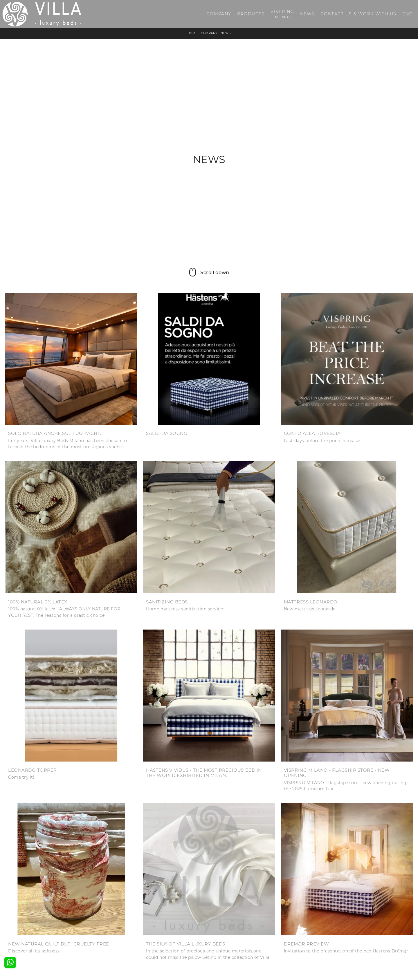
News (307, 14)
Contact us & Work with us (359, 14)
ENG (408, 14)
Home (193, 33)
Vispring (282, 14)
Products (251, 14)
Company (219, 14)
